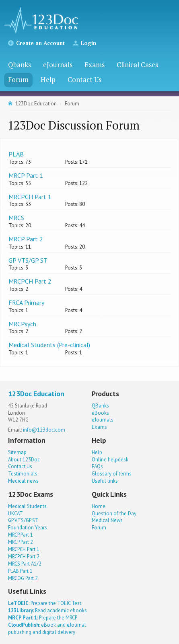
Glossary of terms (112, 474)
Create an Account (40, 43)
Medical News (107, 520)
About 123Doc (24, 460)
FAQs (97, 466)
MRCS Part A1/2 (25, 564)
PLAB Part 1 (20, 571)
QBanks (100, 406)
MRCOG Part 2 (23, 578)
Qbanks (20, 65)
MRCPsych (22, 324)
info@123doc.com (44, 430)
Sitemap (17, 452)
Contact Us (84, 79)
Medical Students (27, 506)
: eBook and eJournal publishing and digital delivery (47, 629)
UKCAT (15, 513)
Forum (18, 79)
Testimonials (23, 474)
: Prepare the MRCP (43, 618)
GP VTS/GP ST (28, 260)
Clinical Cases (137, 65)
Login (88, 43)
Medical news (23, 481)
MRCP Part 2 (26, 239)
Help (48, 79)
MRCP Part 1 (26, 175)
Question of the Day (114, 513)
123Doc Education (36, 104)
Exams (95, 65)
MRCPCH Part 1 (30, 197)
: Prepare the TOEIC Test (45, 603)
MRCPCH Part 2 (30, 281)
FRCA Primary (26, 302)
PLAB (16, 154)
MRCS (16, 218)
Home (99, 506)
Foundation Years (28, 528)
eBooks (100, 413)
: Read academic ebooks (47, 610)
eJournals (58, 65)
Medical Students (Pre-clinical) (49, 345)
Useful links (105, 481)
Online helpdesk (110, 460)
